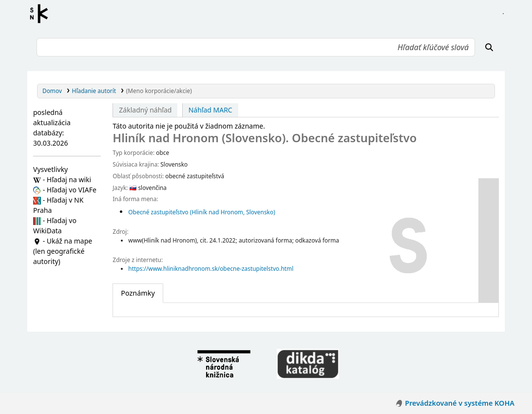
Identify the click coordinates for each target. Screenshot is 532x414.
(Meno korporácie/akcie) (159, 91)
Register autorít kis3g (42, 14)
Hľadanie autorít (94, 91)
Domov (52, 91)
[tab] (138, 293)
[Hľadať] (489, 47)
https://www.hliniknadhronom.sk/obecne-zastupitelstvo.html (211, 268)
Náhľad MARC (210, 110)
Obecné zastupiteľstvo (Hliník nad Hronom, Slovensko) (201, 212)
